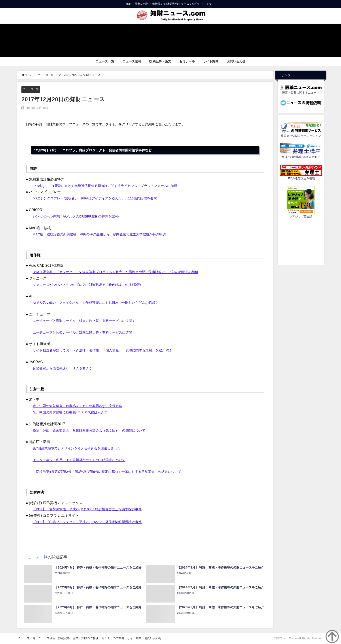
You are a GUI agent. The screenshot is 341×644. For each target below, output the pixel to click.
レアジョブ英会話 (301, 217)
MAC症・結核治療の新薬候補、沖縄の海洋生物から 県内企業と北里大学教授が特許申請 (104, 234)
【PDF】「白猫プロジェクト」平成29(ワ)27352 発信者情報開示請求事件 (91, 522)
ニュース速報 (132, 61)
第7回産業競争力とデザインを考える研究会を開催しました (80, 448)
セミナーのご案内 (113, 638)
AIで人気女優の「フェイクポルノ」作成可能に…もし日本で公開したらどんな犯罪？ (100, 303)
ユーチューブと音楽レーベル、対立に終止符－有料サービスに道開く (87, 321)
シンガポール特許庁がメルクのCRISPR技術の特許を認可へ (80, 216)
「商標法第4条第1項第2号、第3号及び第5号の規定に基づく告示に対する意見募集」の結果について (112, 471)
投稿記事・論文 (160, 61)
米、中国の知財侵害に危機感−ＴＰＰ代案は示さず (73, 412)
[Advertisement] (301, 241)
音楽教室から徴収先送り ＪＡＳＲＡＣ (64, 368)
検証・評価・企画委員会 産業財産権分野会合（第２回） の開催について (93, 430)
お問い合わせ (236, 61)
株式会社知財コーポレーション (301, 136)
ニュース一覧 (105, 61)
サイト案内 (211, 61)
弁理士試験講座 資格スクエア (301, 157)
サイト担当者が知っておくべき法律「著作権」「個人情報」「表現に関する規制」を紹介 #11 (107, 350)
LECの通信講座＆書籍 (301, 178)
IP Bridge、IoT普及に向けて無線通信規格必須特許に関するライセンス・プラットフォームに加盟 (110, 186)
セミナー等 (187, 61)
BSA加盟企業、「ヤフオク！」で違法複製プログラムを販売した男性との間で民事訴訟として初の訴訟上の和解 (121, 272)
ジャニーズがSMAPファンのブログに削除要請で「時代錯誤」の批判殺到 (91, 285)
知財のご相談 (90, 638)
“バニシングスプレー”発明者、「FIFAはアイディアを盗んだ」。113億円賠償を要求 (99, 198)
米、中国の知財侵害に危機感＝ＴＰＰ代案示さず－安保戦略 (80, 406)
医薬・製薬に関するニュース (301, 93)
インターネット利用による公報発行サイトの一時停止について (82, 460)
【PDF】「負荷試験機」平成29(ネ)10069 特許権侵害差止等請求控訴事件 (91, 509)
